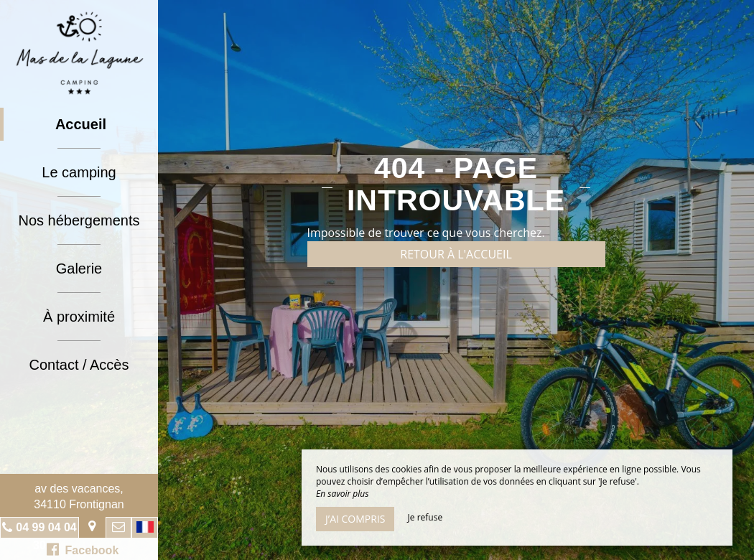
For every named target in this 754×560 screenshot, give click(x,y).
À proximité (79, 317)
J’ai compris (355, 519)
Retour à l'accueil (456, 254)
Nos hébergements (79, 220)
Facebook (83, 549)
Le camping (79, 172)
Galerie (79, 269)
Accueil (81, 124)
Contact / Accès (79, 365)
